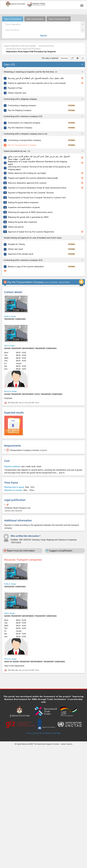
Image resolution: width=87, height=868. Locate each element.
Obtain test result (16, 249)
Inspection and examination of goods (24, 207)
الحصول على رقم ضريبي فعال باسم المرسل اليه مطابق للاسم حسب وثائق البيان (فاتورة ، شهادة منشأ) (39, 158)
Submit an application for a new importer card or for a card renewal (37, 83)
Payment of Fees (15, 88)
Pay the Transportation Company (22, 145)
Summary (64, 58)
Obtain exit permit (16, 227)
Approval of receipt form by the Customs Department (31, 232)
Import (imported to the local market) (20, 46)
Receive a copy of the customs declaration (26, 266)
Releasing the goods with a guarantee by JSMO (28, 217)
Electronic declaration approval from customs (27, 183)
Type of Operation (13, 19)
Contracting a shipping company (22, 105)
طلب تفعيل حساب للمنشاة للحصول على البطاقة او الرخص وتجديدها (36, 78)
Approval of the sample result (21, 254)
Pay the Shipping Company (20, 110)
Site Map (56, 733)
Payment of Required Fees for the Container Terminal (31, 193)
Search (43, 35)
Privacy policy (33, 733)
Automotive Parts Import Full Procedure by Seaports (31, 51)
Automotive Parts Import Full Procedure (23, 49)
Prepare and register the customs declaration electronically (33, 178)
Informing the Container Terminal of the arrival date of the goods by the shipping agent (39, 168)
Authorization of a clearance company (24, 123)
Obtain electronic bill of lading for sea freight (27, 173)
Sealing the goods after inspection (23, 222)
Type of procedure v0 (59, 19)
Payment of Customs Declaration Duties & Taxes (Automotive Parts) (37, 188)
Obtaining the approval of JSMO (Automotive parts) (30, 212)
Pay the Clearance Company (20, 128)
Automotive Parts (46, 46)
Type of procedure (35, 19)
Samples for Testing (16, 244)
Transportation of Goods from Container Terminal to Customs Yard (37, 198)
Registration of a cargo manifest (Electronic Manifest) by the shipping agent (37, 163)
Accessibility (45, 733)
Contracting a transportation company (24, 140)
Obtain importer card (17, 93)
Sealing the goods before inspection (23, 202)
